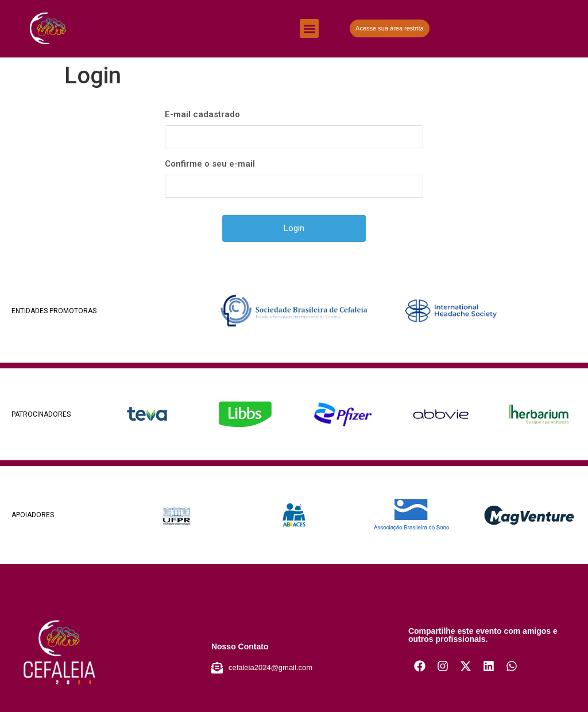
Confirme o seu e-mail (210, 164)
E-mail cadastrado (202, 114)
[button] (309, 28)
